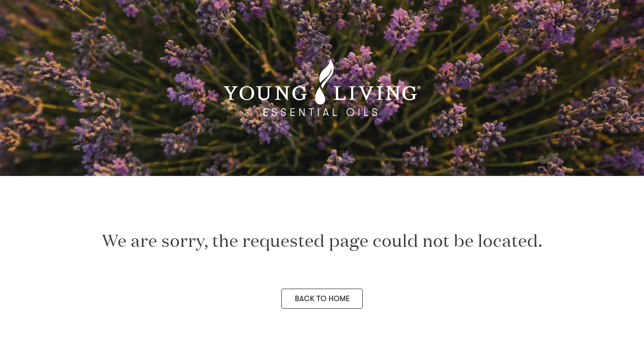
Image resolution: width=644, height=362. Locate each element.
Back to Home (322, 299)
